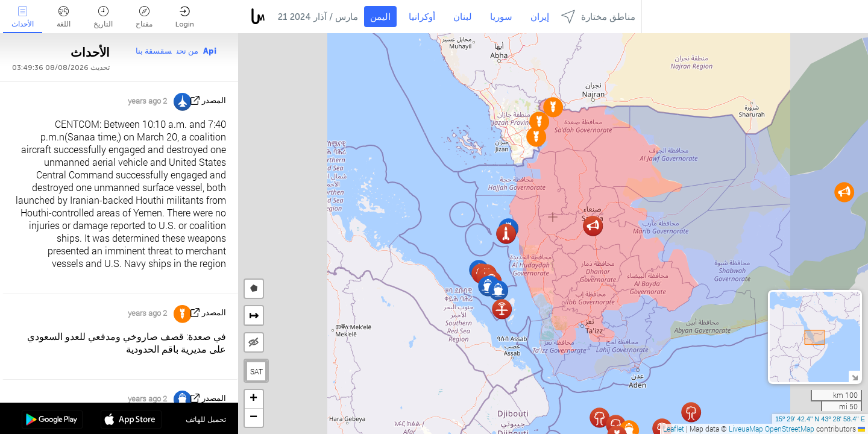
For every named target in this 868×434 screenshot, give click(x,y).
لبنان (463, 17)
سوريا (501, 17)
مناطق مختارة (598, 17)
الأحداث (23, 17)
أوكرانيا (422, 17)
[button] (599, 417)
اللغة (64, 17)
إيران (540, 17)
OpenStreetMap (790, 429)
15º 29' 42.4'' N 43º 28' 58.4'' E (820, 419)
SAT (256, 371)
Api (210, 51)
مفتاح (144, 17)
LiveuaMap (746, 429)
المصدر (214, 100)
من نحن (187, 51)
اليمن (380, 17)
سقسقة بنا (154, 51)
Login (185, 17)
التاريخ (103, 17)
